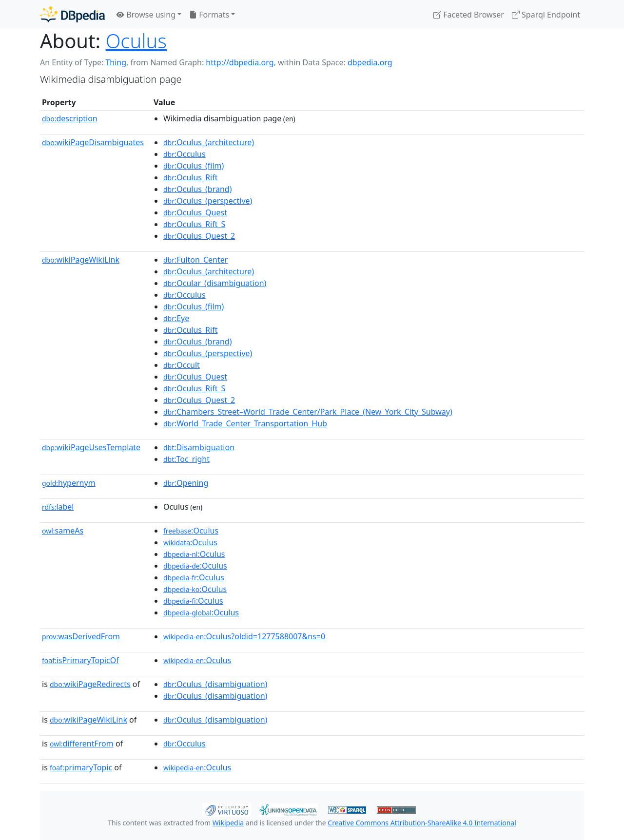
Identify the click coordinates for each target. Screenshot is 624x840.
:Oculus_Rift (191, 177)
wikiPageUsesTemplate (91, 447)
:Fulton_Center (196, 260)
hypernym (69, 483)
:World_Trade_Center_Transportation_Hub (245, 423)
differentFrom (82, 744)
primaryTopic (81, 767)
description (70, 118)
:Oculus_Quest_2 (199, 236)
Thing (116, 62)
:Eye (176, 318)
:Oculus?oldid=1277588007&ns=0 (244, 636)
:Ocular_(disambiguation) (215, 283)
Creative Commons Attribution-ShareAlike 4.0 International (422, 823)
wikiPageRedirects (90, 684)
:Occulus (185, 154)
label (58, 507)
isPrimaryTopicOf (80, 660)
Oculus (136, 41)
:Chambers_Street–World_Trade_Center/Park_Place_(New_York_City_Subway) (308, 412)
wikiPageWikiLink (81, 260)
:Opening (186, 483)
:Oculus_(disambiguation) (215, 684)
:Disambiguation (199, 447)
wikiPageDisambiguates (93, 142)
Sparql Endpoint (546, 15)
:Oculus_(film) (194, 166)
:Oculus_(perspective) (208, 201)
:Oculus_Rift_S (194, 224)
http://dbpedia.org (240, 62)
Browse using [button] (146, 15)
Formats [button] (209, 15)
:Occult (182, 365)
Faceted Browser (469, 15)
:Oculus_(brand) (198, 189)
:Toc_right (186, 459)
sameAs (63, 531)
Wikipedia (228, 823)
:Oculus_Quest (195, 212)
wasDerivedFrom (81, 636)
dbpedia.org (370, 62)
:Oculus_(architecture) (209, 142)
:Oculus (191, 531)
